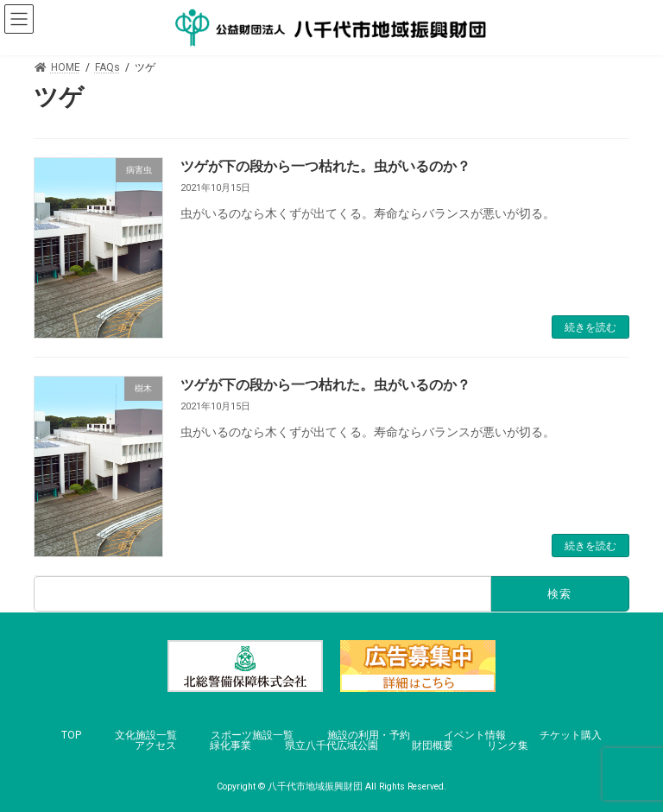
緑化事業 (230, 745)
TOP (71, 735)
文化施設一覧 (146, 735)
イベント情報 (475, 735)
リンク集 (508, 745)
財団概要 (433, 745)
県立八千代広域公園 (331, 745)
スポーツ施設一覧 (252, 735)
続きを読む (590, 327)
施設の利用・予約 (369, 735)
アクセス (155, 745)
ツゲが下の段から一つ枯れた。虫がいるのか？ (325, 166)
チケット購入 (571, 735)
